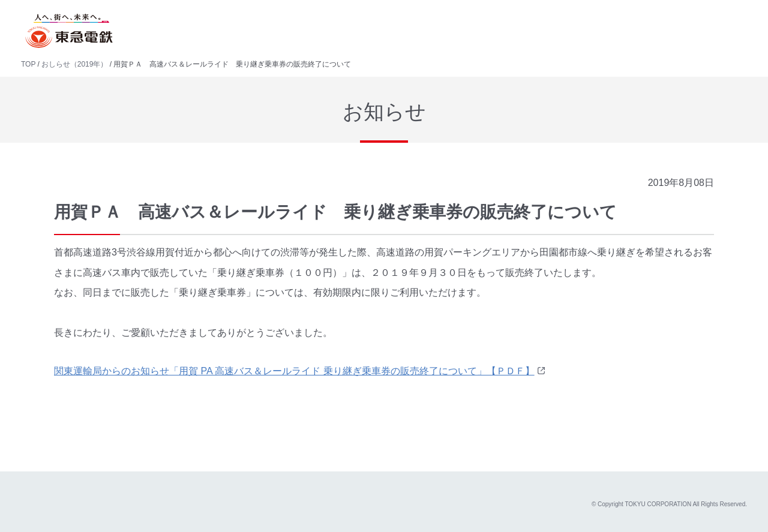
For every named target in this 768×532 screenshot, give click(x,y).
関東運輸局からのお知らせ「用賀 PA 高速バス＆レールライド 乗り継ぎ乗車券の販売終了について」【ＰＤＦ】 (294, 371)
